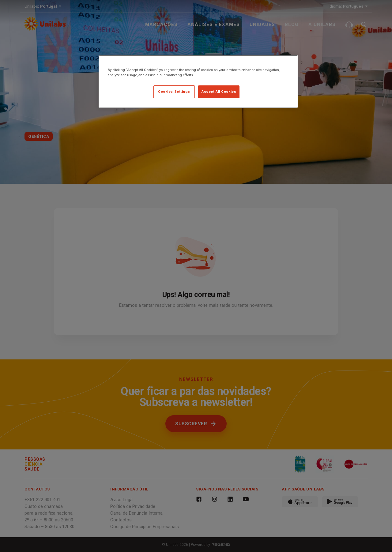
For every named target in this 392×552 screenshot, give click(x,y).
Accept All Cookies (219, 92)
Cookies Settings (174, 92)
